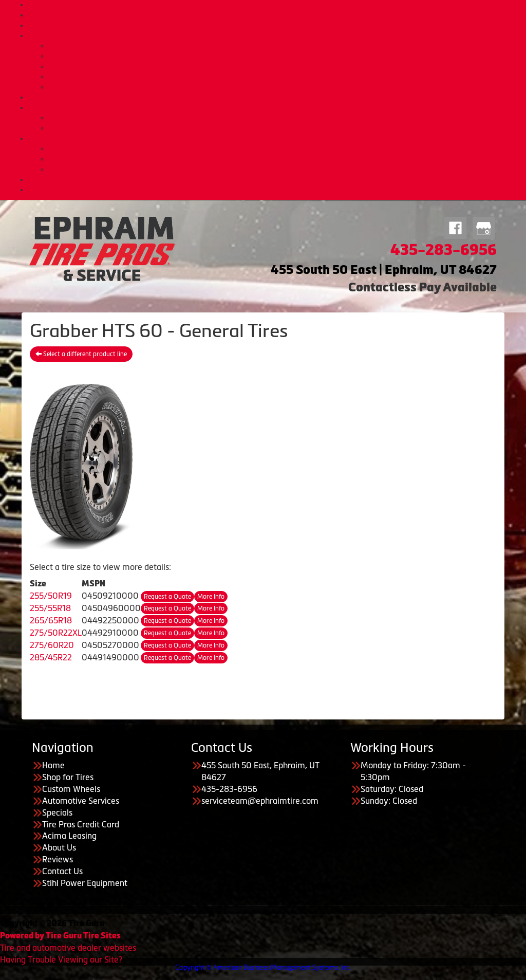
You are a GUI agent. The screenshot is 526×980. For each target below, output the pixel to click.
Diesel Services (284, 56)
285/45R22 (51, 657)
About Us (274, 138)
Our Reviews (284, 169)
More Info (211, 597)
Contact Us (273, 179)
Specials (273, 97)
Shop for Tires (274, 15)
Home (273, 5)
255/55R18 (50, 608)
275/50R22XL (56, 633)
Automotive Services (273, 35)
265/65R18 (51, 620)
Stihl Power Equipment (85, 883)
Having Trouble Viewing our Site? (61, 959)
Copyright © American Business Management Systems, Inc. (263, 967)
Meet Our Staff (284, 159)
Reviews (58, 859)
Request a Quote (167, 597)
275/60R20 (52, 645)
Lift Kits (284, 66)
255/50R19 (51, 596)
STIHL (274, 190)
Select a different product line (81, 354)
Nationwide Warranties (284, 87)
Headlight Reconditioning (284, 77)
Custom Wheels (274, 25)
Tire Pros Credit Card (284, 118)
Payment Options (274, 107)
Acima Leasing (284, 128)
